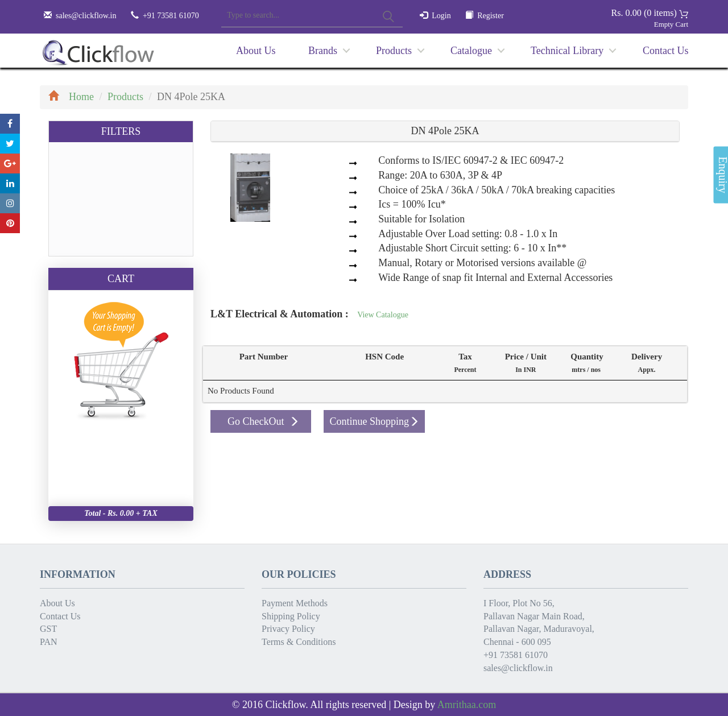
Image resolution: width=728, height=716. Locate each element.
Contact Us (666, 51)
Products (394, 51)
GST (48, 629)
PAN (49, 642)
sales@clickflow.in (86, 16)
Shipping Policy (291, 616)
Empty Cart (671, 24)
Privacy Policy (288, 629)
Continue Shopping (374, 421)
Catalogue (471, 51)
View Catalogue (383, 315)
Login (441, 16)
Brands (323, 51)
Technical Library (567, 51)
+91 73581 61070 (516, 655)
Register (491, 16)
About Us (256, 51)
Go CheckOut (263, 421)
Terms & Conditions (299, 642)
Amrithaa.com (467, 705)
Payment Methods (295, 603)
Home (71, 97)
